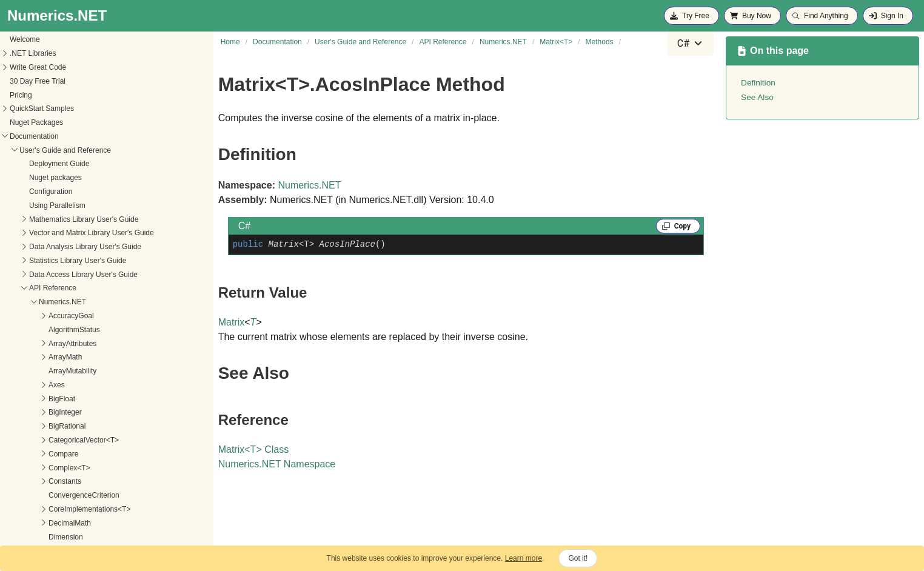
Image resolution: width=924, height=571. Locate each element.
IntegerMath (49, 68)
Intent (39, 82)
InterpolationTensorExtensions (79, 109)
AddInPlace (68, 455)
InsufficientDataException (71, 54)
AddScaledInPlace (79, 510)
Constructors (60, 289)
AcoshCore (67, 399)
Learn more (524, 558)
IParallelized (49, 151)
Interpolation (50, 96)
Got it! (578, 558)
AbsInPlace (68, 344)
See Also (757, 97)
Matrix (40, 261)
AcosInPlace (69, 427)
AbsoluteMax (70, 358)
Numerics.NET (309, 185)
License (42, 220)
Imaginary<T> (52, 40)
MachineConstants (60, 233)
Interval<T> (48, 137)
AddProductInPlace (80, 469)
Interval (42, 123)
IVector (41, 206)
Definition (758, 83)
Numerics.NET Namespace (277, 464)
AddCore (63, 441)
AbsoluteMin (69, 372)
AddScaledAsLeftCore (85, 482)
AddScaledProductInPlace (91, 538)
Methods (53, 316)
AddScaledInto (73, 524)
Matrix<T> (46, 275)
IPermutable (49, 165)
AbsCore (63, 330)
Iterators (43, 192)
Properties (56, 302)
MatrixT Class (253, 449)
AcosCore (65, 386)
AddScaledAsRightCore (87, 496)
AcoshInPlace (71, 413)
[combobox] (691, 44)
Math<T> (44, 247)
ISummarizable (54, 178)
